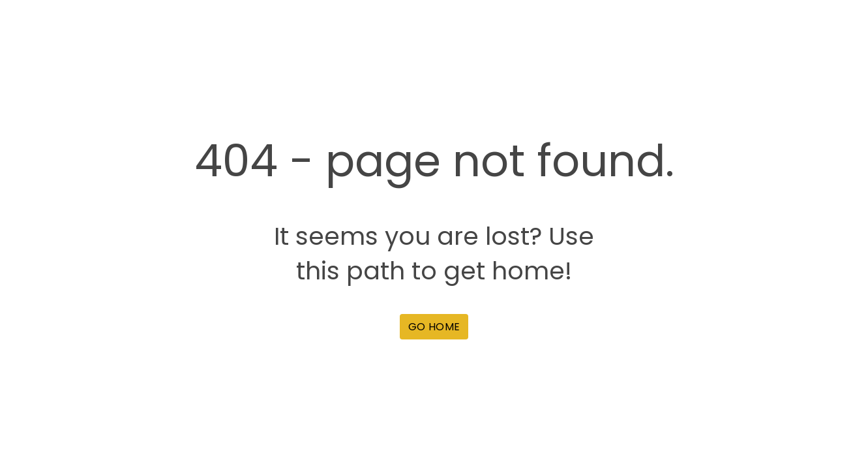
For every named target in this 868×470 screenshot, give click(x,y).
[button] (434, 327)
